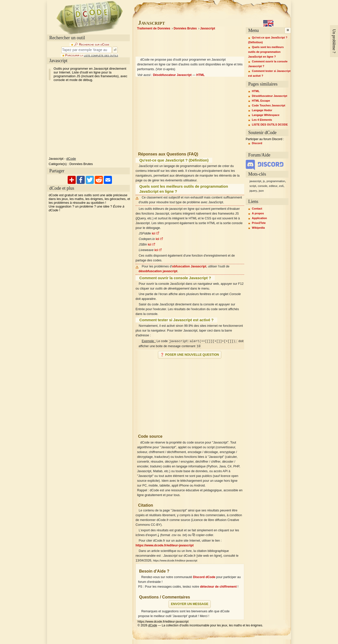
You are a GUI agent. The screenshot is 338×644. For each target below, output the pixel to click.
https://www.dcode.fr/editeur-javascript (165, 545)
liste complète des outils (101, 55)
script (253, 186)
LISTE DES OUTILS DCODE (270, 125)
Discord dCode (204, 577)
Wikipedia (258, 228)
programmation (276, 181)
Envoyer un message (190, 604)
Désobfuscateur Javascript (172, 75)
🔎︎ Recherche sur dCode (92, 45)
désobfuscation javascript (158, 271)
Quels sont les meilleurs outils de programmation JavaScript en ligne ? (266, 52)
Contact (257, 209)
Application (260, 218)
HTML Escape (261, 101)
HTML (201, 75)
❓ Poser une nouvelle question (189, 355)
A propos (258, 213)
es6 (281, 186)
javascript (255, 181)
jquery (253, 191)
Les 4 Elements (262, 120)
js (264, 181)
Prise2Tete (259, 223)
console (263, 186)
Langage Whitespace (266, 115)
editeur (273, 186)
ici (156, 233)
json (261, 191)
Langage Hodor (262, 110)
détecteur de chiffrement (218, 587)
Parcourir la (92, 55)
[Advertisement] (190, 394)
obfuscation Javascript (189, 266)
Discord (257, 143)
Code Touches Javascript (269, 105)
